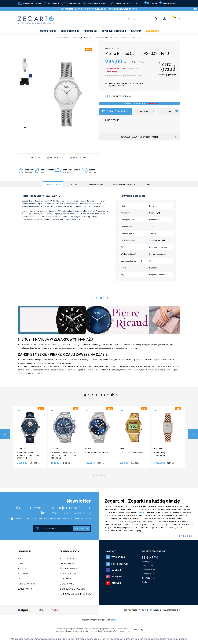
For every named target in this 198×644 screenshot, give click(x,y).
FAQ (20, 579)
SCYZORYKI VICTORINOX (114, 31)
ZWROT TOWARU (25, 589)
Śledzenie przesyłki (69, 569)
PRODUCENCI (90, 31)
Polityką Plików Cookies (119, 629)
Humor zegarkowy (26, 584)
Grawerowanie (67, 584)
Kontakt (22, 558)
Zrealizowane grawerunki (72, 589)
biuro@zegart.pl (119, 564)
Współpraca (24, 574)
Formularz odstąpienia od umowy (76, 594)
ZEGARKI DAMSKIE (70, 31)
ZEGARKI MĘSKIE (48, 31)
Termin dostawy (67, 563)
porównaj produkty (169, 3)
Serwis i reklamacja (70, 574)
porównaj (144, 111)
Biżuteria (136, 31)
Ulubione (151, 3)
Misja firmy (23, 569)
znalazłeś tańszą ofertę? (140, 137)
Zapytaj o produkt (81, 158)
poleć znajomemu (57, 158)
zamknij (139, 630)
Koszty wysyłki (67, 558)
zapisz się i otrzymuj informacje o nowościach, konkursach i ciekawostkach (51, 510)
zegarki (143, 512)
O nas (20, 563)
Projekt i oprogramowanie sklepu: (99, 620)
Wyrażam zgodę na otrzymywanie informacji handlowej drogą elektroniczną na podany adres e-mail (52, 518)
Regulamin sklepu (69, 579)
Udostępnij (36, 158)
